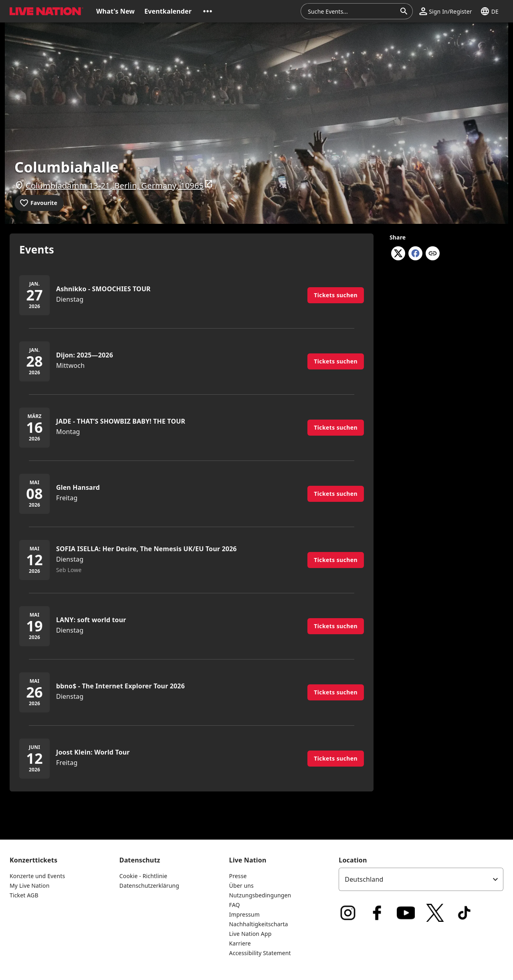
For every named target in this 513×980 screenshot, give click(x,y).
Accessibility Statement (260, 953)
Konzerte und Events (37, 876)
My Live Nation (29, 886)
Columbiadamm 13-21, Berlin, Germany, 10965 (119, 185)
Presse (238, 876)
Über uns (241, 886)
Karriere (240, 943)
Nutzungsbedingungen (260, 895)
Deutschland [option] (364, 879)
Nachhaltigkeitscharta (259, 924)
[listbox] (421, 879)
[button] (208, 11)
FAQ (235, 905)
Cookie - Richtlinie (143, 876)
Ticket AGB (24, 895)
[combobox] (352, 11)
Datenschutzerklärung (149, 886)
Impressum (244, 914)
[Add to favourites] (39, 203)
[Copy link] (433, 254)
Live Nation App (250, 934)
